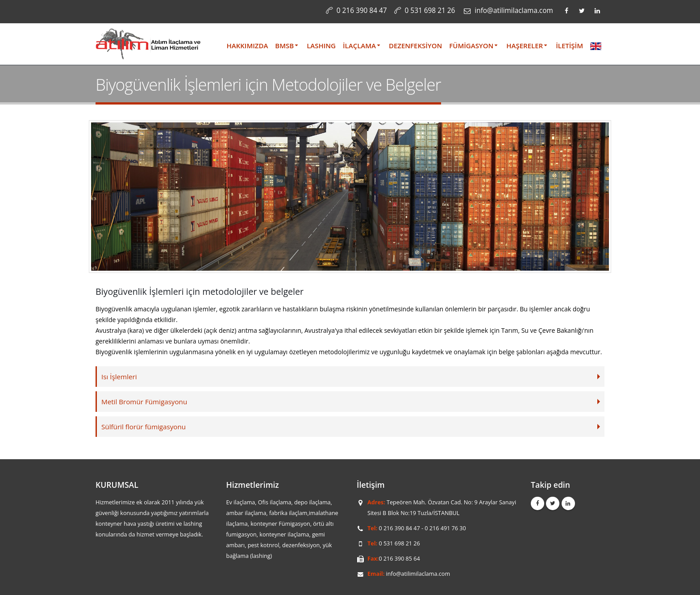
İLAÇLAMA (359, 46)
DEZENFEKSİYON (415, 46)
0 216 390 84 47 (362, 10)
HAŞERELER (525, 46)
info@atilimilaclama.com (418, 574)
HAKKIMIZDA (248, 46)
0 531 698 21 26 (430, 10)
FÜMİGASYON (471, 46)
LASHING (321, 46)
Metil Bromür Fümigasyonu (145, 401)
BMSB (284, 46)
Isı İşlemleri (119, 376)
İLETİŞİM (569, 46)
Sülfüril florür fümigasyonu (144, 426)
